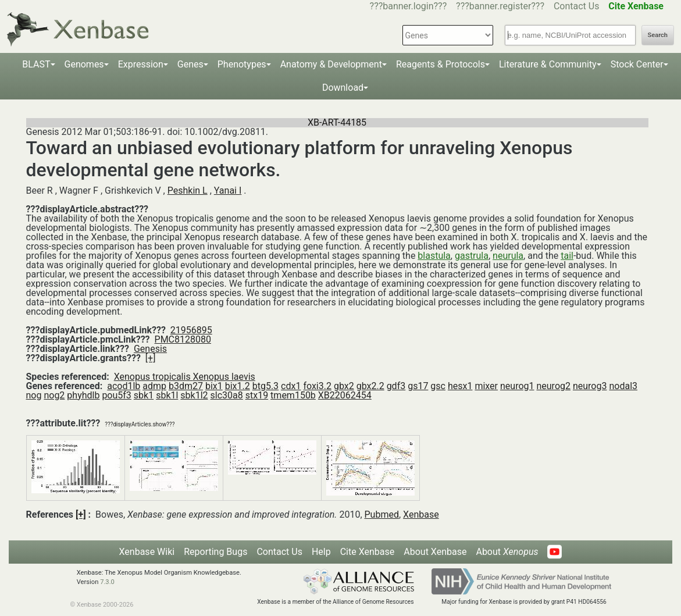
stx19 (257, 395)
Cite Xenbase (368, 552)
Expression (141, 64)
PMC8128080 (183, 339)
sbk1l (167, 395)
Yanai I (228, 191)
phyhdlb (83, 395)
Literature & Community (548, 64)
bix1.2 (238, 386)
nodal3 (623, 386)
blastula (434, 256)
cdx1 (291, 386)
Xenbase (421, 514)
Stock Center (637, 64)
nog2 (54, 395)
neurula (508, 256)
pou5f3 (116, 395)
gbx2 (344, 386)
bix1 (214, 386)
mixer (486, 386)
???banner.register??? (500, 6)
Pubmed (382, 514)
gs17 (418, 386)
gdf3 (396, 386)
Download (343, 88)
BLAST (36, 64)
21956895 (191, 330)
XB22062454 (345, 395)
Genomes (84, 64)
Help (321, 552)
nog (34, 395)
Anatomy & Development (331, 64)
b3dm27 (186, 386)
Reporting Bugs (215, 552)
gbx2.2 (370, 386)
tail (567, 256)
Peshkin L (188, 191)
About (507, 552)
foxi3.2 (317, 386)
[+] (151, 358)
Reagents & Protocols (441, 64)
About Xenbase (435, 552)
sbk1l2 (194, 395)
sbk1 (144, 395)
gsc (438, 386)
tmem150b (293, 395)
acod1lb (124, 386)
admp (154, 386)
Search (658, 35)
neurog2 (553, 386)
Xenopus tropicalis (154, 377)
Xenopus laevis (224, 377)
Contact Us (577, 6)
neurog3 (590, 386)
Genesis (150, 349)
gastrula (472, 256)
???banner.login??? (409, 6)
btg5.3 (265, 386)
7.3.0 (107, 582)
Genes (190, 64)
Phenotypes (242, 64)
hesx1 (460, 386)
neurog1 (517, 386)
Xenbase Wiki (147, 552)
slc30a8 (227, 395)
